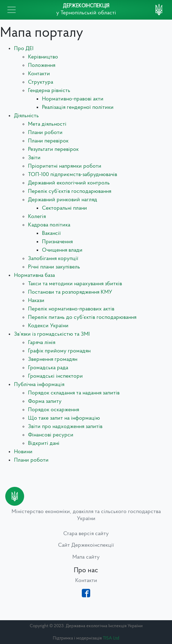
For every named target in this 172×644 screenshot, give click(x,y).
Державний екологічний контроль (69, 183)
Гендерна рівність (49, 91)
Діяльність (26, 116)
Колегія (37, 217)
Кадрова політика (49, 225)
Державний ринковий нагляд (63, 200)
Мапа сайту (86, 557)
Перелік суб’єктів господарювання (70, 191)
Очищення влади (62, 250)
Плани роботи (45, 133)
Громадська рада (48, 368)
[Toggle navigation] (12, 10)
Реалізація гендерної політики (78, 107)
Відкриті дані (44, 443)
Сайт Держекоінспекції (86, 545)
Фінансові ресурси (51, 435)
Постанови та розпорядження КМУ (70, 292)
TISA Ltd (111, 638)
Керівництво (43, 57)
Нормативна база (34, 275)
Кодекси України (48, 326)
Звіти (34, 158)
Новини (23, 452)
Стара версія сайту (86, 534)
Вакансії (51, 233)
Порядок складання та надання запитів (74, 393)
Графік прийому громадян (59, 351)
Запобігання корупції (53, 259)
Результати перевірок (53, 149)
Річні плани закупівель (54, 267)
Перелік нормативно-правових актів (71, 309)
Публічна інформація (39, 385)
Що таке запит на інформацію (64, 418)
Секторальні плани (64, 208)
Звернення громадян (53, 359)
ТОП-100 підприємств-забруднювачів (73, 175)
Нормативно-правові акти (73, 99)
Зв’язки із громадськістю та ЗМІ (52, 334)
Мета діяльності (47, 124)
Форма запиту (45, 401)
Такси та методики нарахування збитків (75, 284)
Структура (41, 82)
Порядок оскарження (53, 410)
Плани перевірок (48, 141)
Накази (36, 301)
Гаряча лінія (42, 343)
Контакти (39, 74)
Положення (42, 65)
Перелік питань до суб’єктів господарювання (82, 317)
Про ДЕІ (24, 49)
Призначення (57, 242)
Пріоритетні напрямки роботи (65, 166)
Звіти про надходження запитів (65, 427)
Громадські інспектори (55, 376)
